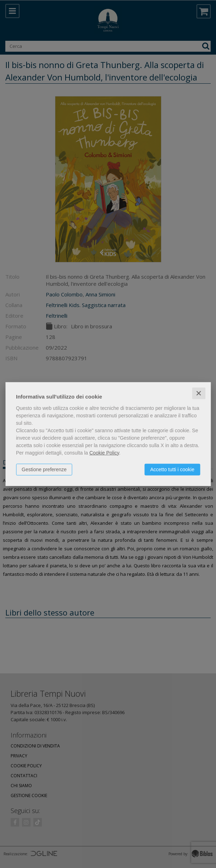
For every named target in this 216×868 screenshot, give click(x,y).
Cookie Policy (104, 452)
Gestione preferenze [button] (44, 469)
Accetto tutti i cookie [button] (172, 469)
